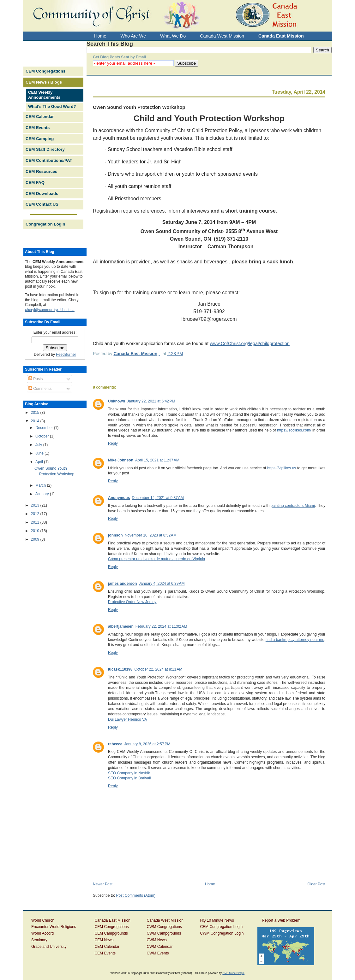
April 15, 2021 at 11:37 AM (157, 460)
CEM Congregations (45, 71)
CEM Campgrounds (111, 933)
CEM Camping (40, 139)
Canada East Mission (112, 920)
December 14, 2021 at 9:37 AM (158, 498)
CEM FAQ (35, 182)
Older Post (316, 884)
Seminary (39, 940)
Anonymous (119, 498)
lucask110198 (120, 669)
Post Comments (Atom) (136, 895)
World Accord (42, 933)
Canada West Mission (165, 920)
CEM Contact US (42, 204)
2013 (36, 505)
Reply (113, 443)
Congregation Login (45, 224)
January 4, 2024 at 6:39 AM (162, 584)
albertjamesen (121, 626)
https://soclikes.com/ (294, 430)
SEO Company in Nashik (129, 773)
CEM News (104, 940)
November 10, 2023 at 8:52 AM (151, 535)
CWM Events (158, 953)
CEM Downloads (42, 194)
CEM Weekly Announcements (44, 95)
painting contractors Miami (293, 506)
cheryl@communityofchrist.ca (50, 310)
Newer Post (103, 884)
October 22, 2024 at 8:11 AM (158, 669)
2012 (36, 514)
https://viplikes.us (282, 468)
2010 (36, 531)
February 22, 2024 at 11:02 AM (161, 626)
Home (210, 884)
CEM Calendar (40, 117)
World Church (43, 920)
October (43, 436)
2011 (36, 522)
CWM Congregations (164, 927)
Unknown (117, 401)
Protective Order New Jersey (132, 602)
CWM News (156, 940)
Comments (40, 389)
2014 (36, 421)
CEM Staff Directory (45, 149)
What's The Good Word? (52, 106)
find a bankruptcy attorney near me (295, 640)
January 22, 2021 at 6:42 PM (151, 401)
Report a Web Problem (281, 920)
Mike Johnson (121, 460)
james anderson (122, 584)
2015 (36, 413)
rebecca (115, 744)
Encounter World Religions (54, 927)
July (39, 445)
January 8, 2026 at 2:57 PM (147, 744)
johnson (115, 535)
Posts (36, 379)
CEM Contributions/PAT (49, 160)
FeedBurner (66, 355)
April (40, 462)
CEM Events (38, 128)
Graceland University (49, 947)
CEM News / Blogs (44, 82)
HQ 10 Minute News (217, 920)
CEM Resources (41, 171)
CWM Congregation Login (222, 933)
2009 (36, 539)
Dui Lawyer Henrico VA (127, 719)
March (41, 485)
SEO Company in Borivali (129, 778)
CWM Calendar (159, 947)
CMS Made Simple (233, 973)
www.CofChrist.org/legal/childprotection (250, 343)
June (40, 453)
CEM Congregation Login (221, 927)
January (43, 494)
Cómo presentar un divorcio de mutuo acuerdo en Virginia (156, 559)
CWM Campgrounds (164, 933)
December (45, 428)
